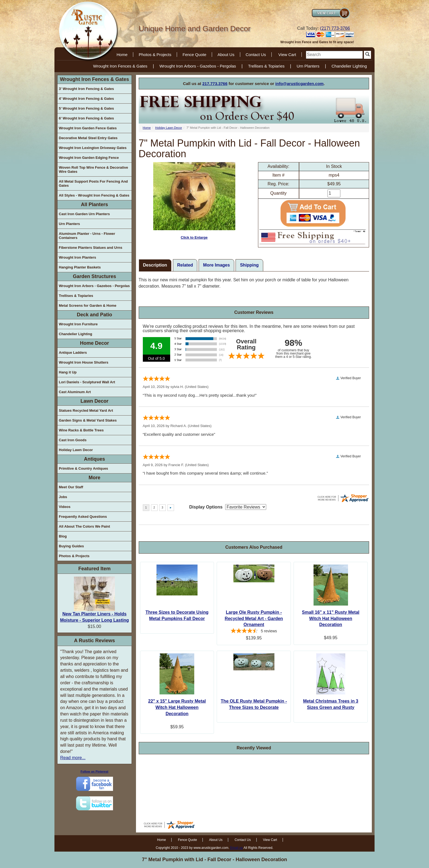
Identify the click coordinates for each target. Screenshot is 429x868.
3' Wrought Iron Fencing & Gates (86, 89)
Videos (65, 507)
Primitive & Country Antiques (83, 468)
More (95, 478)
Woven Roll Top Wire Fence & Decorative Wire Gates (93, 169)
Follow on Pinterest (95, 771)
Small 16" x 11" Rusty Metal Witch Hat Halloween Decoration (331, 619)
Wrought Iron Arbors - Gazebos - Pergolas (198, 66)
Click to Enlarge (194, 201)
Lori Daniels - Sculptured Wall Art (87, 382)
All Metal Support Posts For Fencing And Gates (93, 183)
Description (155, 265)
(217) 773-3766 (335, 28)
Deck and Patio (95, 315)
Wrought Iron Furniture (78, 324)
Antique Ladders (73, 353)
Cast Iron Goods (73, 440)
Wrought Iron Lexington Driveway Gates (93, 148)
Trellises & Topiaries (266, 66)
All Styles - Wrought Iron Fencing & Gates (94, 195)
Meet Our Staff (71, 487)
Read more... (73, 758)
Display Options (206, 507)
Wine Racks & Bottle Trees (81, 430)
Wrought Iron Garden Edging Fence (89, 158)
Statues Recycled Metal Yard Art (86, 410)
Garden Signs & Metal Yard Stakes (88, 420)
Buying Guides (71, 546)
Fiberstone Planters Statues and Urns (91, 248)
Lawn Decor (94, 401)
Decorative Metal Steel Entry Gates (88, 138)
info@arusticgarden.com (299, 84)
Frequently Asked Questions (83, 517)
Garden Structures (94, 276)
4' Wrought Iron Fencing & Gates (86, 99)
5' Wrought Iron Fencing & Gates (86, 108)
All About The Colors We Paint (84, 526)
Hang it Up (68, 372)
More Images (216, 265)
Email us (236, 848)
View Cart (287, 55)
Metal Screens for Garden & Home (88, 306)
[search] (334, 55)
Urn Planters (308, 66)
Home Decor (94, 343)
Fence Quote (194, 55)
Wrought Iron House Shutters (84, 362)
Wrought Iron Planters (77, 257)
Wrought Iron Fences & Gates (120, 66)
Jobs (63, 497)
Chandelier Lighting (349, 66)
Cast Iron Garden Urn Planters (84, 214)
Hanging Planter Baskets (80, 267)
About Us (226, 55)
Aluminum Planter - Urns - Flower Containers (87, 236)
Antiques (95, 459)
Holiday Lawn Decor (76, 450)
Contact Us (256, 55)
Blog (63, 536)
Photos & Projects (155, 55)
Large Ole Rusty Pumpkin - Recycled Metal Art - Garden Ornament (254, 619)
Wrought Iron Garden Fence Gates (88, 128)
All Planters (95, 204)
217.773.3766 (215, 84)
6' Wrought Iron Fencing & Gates (86, 118)
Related (185, 265)
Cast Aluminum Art (75, 392)
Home (122, 55)
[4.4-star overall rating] (254, 632)
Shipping (249, 265)
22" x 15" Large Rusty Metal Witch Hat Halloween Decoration (177, 707)
